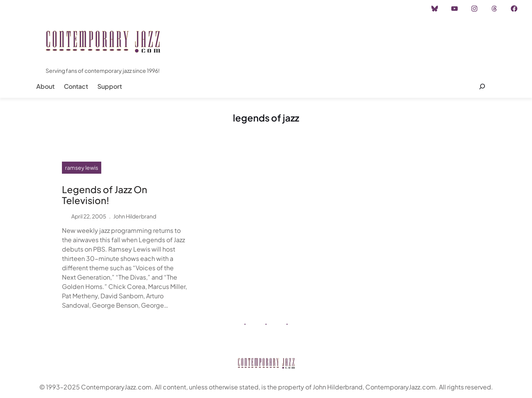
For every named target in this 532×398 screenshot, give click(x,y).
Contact (76, 86)
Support (110, 86)
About (45, 86)
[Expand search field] (482, 86)
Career (136, 9)
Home (27, 9)
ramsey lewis (82, 167)
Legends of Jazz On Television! (105, 195)
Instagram (57, 9)
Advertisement (99, 9)
